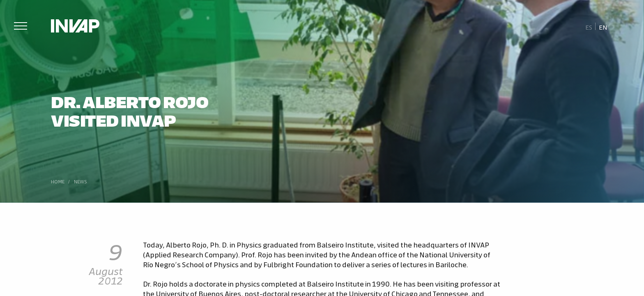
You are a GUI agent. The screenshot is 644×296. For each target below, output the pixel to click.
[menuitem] (589, 27)
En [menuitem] (603, 27)
